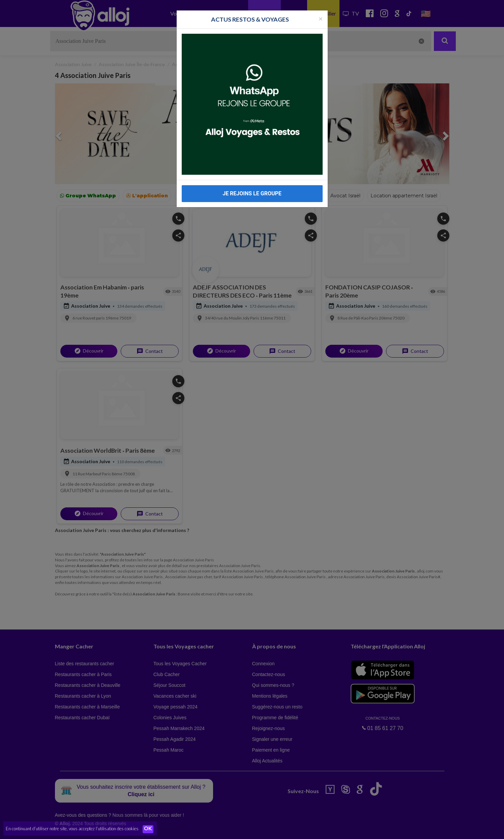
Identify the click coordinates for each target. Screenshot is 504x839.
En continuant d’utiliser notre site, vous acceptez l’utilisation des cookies (72, 829)
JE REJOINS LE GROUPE (252, 193)
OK (148, 829)
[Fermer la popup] (321, 18)
